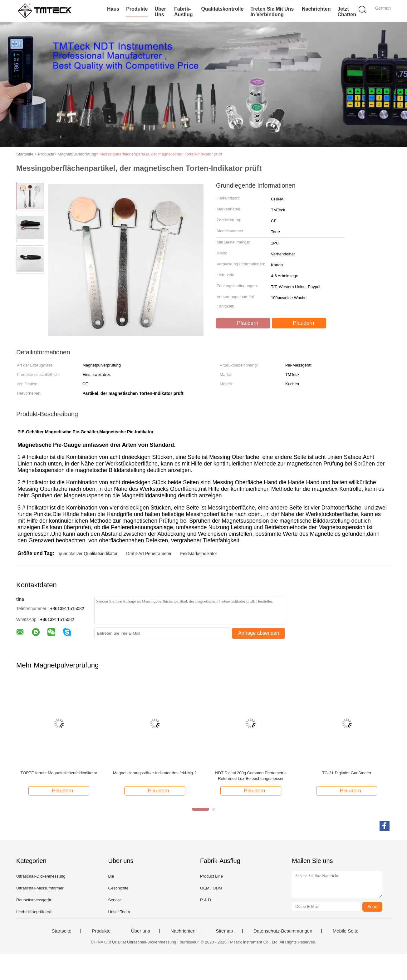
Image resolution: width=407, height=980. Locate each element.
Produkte (137, 9)
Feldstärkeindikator (199, 554)
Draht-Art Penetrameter (149, 554)
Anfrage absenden (259, 633)
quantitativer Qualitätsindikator (88, 554)
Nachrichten (316, 9)
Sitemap (225, 931)
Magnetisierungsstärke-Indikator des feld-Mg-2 (155, 773)
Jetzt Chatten (347, 12)
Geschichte (118, 888)
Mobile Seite (346, 931)
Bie (111, 876)
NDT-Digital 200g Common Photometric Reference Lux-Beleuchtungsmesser (251, 776)
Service (115, 900)
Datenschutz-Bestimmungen (283, 931)
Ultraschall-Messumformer (40, 888)
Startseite (61, 931)
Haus (113, 9)
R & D (206, 900)
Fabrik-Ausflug (184, 12)
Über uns (160, 12)
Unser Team (119, 912)
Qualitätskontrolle (222, 9)
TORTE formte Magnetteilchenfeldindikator (59, 773)
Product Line (211, 876)
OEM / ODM (211, 888)
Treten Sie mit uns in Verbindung (272, 12)
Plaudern (244, 323)
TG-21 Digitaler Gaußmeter (347, 773)
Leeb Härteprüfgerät (34, 912)
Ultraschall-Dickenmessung (41, 876)
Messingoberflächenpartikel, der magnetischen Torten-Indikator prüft (161, 154)
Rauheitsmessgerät (34, 900)
